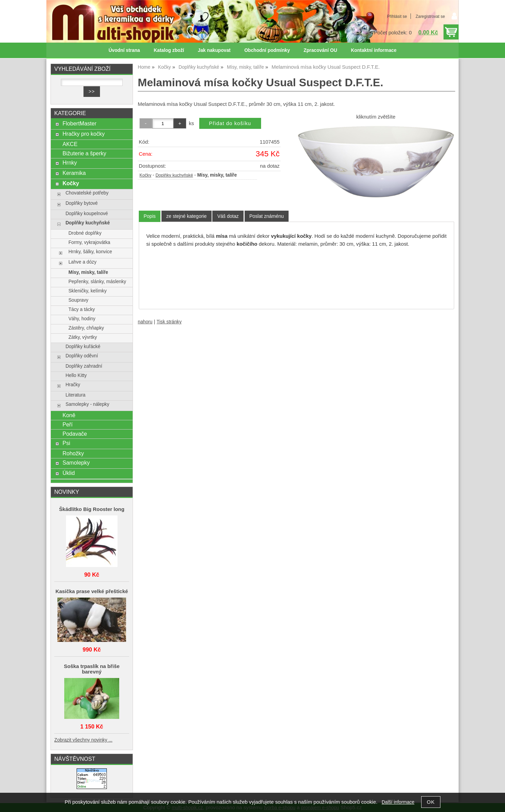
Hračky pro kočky (84, 134)
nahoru (145, 322)
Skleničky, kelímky (87, 291)
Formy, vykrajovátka (89, 242)
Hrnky (70, 163)
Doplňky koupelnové (87, 214)
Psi (66, 443)
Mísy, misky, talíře (88, 272)
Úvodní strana (124, 50)
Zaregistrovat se (430, 16)
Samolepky (76, 463)
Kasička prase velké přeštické (92, 591)
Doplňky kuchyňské (174, 175)
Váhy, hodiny (82, 319)
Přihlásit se (397, 16)
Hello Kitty (76, 375)
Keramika (74, 173)
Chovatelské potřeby (87, 193)
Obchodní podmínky (267, 50)
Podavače (75, 434)
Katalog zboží (169, 50)
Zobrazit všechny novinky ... (83, 740)
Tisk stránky (169, 322)
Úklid (69, 473)
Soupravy (78, 300)
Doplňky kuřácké (83, 347)
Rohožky (73, 453)
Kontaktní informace (374, 50)
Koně (69, 415)
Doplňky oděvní (82, 356)
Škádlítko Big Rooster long (92, 509)
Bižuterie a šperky (84, 153)
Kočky (145, 175)
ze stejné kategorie (187, 216)
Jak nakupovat (214, 50)
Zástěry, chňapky (86, 328)
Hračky (73, 385)
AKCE (70, 144)
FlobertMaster (80, 123)
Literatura (76, 395)
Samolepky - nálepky (87, 404)
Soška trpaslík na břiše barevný (92, 669)
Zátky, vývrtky (83, 337)
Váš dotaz (228, 216)
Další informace (398, 802)
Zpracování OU (321, 50)
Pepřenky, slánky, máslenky (97, 282)
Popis (150, 216)
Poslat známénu (267, 216)
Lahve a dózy (82, 262)
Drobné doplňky (85, 233)
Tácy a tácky (82, 309)
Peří (68, 424)
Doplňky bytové (82, 203)
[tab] (150, 216)
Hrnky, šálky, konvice (90, 252)
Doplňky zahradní (84, 366)
